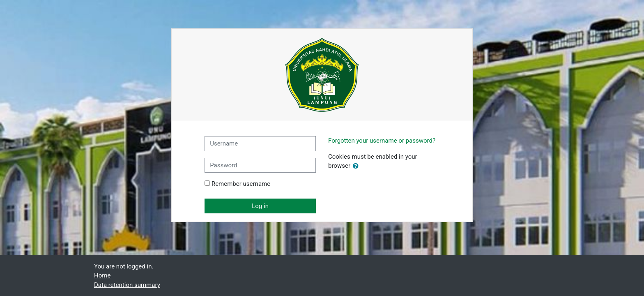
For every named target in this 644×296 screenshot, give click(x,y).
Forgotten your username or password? (382, 141)
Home (102, 275)
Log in (260, 206)
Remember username (241, 184)
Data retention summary (127, 285)
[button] (357, 166)
